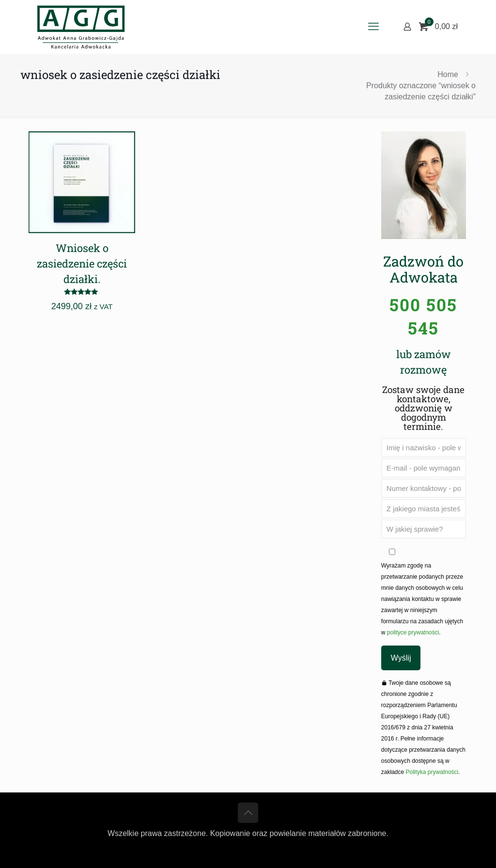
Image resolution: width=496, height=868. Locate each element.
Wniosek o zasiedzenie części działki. (82, 263)
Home (448, 74)
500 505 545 (423, 316)
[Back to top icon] (248, 813)
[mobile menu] (373, 27)
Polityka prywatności (432, 772)
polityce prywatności (412, 632)
